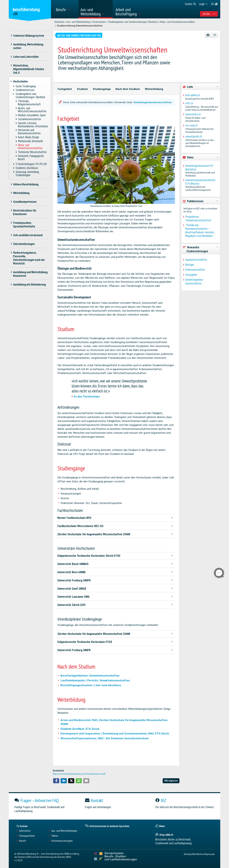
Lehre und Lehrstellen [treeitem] (26, 57)
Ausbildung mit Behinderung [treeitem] (29, 284)
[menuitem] (66, 9)
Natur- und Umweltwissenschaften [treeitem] (30, 147)
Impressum (210, 854)
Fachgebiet (65, 89)
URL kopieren (171, 780)
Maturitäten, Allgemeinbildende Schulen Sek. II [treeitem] (29, 69)
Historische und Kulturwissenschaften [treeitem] (29, 132)
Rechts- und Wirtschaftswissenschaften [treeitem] (32, 110)
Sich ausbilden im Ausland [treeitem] (28, 235)
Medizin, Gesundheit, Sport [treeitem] (32, 115)
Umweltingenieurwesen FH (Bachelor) (199, 168)
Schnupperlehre (27, 836)
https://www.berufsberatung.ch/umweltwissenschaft (79, 774)
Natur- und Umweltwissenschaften (177, 22)
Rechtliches (198, 854)
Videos (55, 836)
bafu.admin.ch (193, 95)
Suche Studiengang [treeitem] (26, 86)
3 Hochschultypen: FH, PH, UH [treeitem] (31, 164)
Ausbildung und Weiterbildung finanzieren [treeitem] (30, 274)
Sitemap (187, 854)
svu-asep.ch (191, 125)
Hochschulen (99, 22)
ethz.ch (189, 103)
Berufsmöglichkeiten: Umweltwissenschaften (90, 675)
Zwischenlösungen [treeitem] (24, 244)
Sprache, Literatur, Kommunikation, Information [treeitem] (33, 125)
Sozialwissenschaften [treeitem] (29, 119)
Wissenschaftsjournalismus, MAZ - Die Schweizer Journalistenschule (105, 738)
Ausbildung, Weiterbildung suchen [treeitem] (28, 46)
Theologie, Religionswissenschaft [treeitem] (29, 103)
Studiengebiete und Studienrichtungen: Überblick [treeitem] (30, 96)
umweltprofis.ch (194, 136)
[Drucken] (208, 35)
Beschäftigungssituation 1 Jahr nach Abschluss (91, 685)
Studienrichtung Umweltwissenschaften (80, 26)
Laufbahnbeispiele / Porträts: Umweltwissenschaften (95, 680)
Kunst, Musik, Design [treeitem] (28, 137)
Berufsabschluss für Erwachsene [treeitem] (25, 212)
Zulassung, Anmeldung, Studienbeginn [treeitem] (27, 174)
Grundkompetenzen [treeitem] (25, 202)
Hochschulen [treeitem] (20, 81)
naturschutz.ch (193, 114)
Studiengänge (102, 89)
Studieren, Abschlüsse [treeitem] (27, 168)
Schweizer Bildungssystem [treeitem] (29, 36)
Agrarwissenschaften (196, 260)
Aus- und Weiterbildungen (64, 831)
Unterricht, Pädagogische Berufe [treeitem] (31, 158)
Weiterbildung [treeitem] (21, 193)
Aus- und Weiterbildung (78, 22)
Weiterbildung (154, 89)
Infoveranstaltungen (62, 841)
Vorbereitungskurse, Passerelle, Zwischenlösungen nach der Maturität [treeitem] (29, 258)
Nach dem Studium (128, 89)
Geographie (191, 275)
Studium (82, 89)
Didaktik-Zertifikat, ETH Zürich (80, 729)
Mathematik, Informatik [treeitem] (30, 141)
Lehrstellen (25, 831)
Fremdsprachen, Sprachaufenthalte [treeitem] (24, 225)
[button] (56, 781)
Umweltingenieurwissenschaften (153, 102)
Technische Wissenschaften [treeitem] (32, 152)
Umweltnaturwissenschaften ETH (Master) (200, 182)
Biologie (190, 265)
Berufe (23, 841)
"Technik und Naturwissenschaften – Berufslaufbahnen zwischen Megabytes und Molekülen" (200, 231)
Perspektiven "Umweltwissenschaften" (198, 218)
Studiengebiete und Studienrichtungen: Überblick (133, 22)
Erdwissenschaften (195, 270)
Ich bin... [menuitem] (209, 14)
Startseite (59, 22)
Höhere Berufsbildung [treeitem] (26, 184)
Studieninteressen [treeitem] (25, 90)
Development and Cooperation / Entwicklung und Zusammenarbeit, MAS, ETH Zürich (115, 733)
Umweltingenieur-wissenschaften (195, 281)
